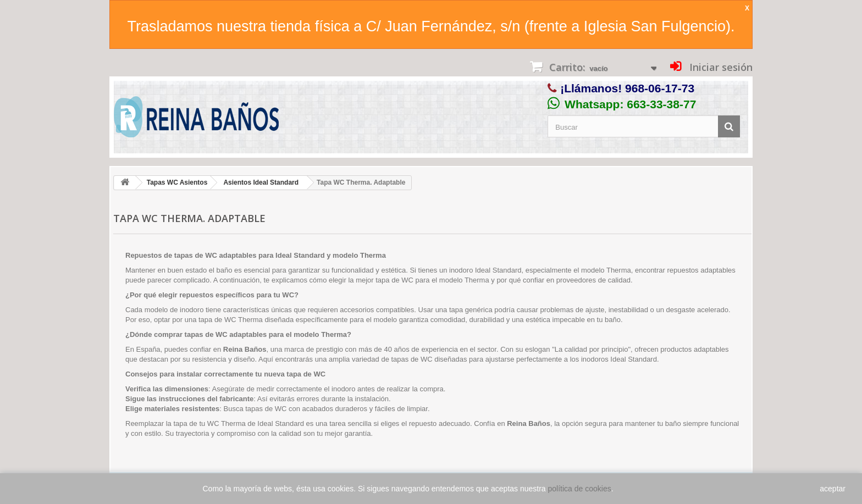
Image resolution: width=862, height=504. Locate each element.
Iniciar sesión (720, 67)
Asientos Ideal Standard (261, 182)
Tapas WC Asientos (177, 182)
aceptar (833, 489)
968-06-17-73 (660, 88)
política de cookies (580, 489)
